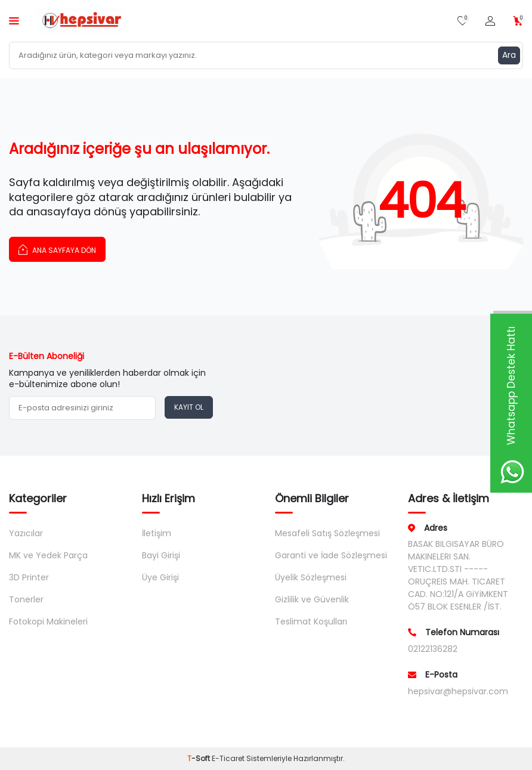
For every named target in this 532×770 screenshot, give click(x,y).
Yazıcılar (26, 533)
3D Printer (29, 577)
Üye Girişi (160, 577)
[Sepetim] (518, 21)
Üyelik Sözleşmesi (311, 577)
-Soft (199, 758)
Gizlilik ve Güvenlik (312, 599)
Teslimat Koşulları (311, 621)
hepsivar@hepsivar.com (458, 691)
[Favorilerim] (463, 21)
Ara (509, 55)
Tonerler (26, 599)
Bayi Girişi (161, 555)
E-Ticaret (228, 758)
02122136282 (433, 649)
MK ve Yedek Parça (48, 555)
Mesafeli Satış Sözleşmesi (327, 533)
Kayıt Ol (189, 407)
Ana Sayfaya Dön (57, 249)
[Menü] (14, 21)
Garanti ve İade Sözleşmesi (331, 555)
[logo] (81, 21)
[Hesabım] (490, 21)
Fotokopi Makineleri (48, 621)
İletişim (157, 533)
